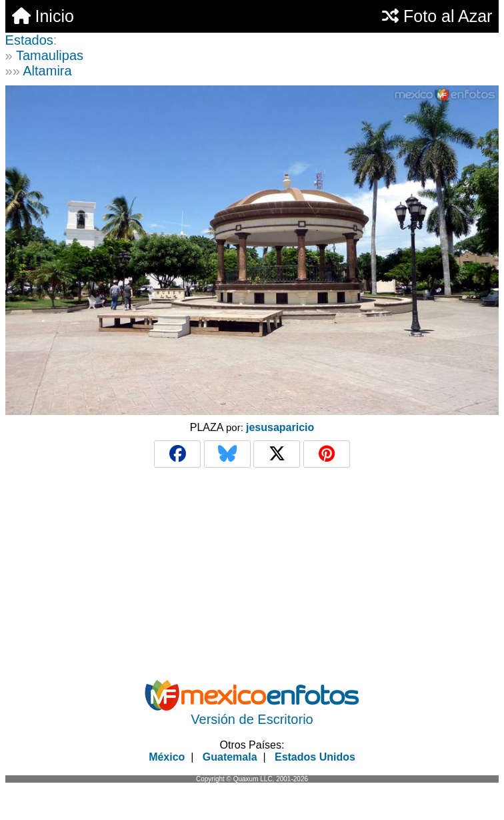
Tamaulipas (50, 55)
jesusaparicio (280, 427)
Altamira (47, 71)
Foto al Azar (437, 16)
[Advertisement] (252, 573)
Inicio (43, 16)
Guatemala (230, 757)
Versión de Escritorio (252, 719)
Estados (29, 40)
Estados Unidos (315, 757)
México (167, 757)
